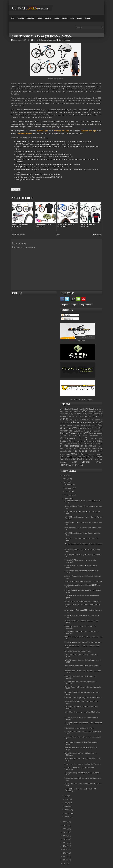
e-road (96, 432)
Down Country (84, 429)
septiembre (69, 493)
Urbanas (65, 18)
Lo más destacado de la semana (44, 40)
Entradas (66, 313)
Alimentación (65, 412)
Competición (86, 426)
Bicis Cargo (75, 415)
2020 (65, 830)
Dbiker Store (80, 339)
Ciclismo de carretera (81, 421)
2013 (65, 855)
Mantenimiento (66, 446)
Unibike (96, 457)
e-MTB (85, 431)
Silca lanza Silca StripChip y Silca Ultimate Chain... (83, 696)
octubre (68, 490)
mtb (75, 449)
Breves (84, 415)
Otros (72, 18)
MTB (13, 18)
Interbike (76, 442)
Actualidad (93, 410)
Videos (79, 18)
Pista (88, 452)
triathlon (72, 457)
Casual (72, 418)
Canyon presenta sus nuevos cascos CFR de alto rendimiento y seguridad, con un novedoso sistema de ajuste (53, 141)
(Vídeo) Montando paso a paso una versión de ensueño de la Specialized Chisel (43, 167)
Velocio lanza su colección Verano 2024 (79, 726)
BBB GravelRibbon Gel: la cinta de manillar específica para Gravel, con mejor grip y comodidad (48, 164)
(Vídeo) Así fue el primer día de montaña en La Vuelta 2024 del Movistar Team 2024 (44, 157)
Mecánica (81, 446)
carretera (97, 414)
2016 (65, 844)
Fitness (85, 439)
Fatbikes (64, 439)
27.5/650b (74, 407)
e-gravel (74, 432)
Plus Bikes (98, 452)
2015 (65, 848)
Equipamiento (68, 437)
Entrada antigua (97, 233)
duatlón (95, 429)
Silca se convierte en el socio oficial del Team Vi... (83, 762)
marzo (67, 808)
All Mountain (79, 412)
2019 (65, 834)
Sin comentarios (64, 40)
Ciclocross (30, 18)
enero (67, 815)
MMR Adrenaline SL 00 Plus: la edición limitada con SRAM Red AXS (39, 177)
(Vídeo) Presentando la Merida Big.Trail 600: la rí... (83, 641)
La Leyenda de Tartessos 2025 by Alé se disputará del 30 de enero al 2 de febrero (44, 154)
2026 (65, 474)
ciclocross (93, 423)
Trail (62, 457)
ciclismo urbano (80, 424)
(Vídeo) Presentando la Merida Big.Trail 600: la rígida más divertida (39, 175)
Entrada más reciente (18, 233)
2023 (65, 820)
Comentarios (67, 317)
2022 (65, 823)
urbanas (64, 460)
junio (67, 798)
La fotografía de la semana (91, 442)
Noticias (92, 449)
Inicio (58, 233)
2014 (65, 851)
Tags (74, 303)
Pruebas (39, 18)
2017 (65, 841)
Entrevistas (94, 434)
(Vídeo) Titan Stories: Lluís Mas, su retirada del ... (83, 599)
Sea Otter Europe (85, 455)
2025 (65, 477)
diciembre (69, 483)
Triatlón (56, 18)
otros (74, 452)
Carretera (21, 18)
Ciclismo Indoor (66, 424)
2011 (65, 862)
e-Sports (63, 434)
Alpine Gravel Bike (94, 412)
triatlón (86, 457)
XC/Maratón (67, 463)
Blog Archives (86, 303)
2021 (65, 827)
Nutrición (64, 452)
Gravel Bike (97, 439)
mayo (67, 801)
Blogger (89, 398)
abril (67, 804)
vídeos (86, 460)
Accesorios (75, 410)
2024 (65, 481)
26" (62, 407)
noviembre (69, 486)
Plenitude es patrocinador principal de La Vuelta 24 (83, 580)
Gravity (69, 442)
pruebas (68, 455)
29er (86, 407)
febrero (68, 811)
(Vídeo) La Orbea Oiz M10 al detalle (28, 180)
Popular (65, 303)
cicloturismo (66, 426)
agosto (68, 497)
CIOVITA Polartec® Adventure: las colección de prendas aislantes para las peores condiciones (48, 144)
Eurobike (93, 437)
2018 (65, 837)
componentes (66, 429)
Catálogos (88, 18)
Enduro (77, 434)
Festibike (77, 439)
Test (97, 455)
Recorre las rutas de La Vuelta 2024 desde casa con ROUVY (37, 152)
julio (67, 794)
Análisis (48, 18)
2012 (65, 858)
